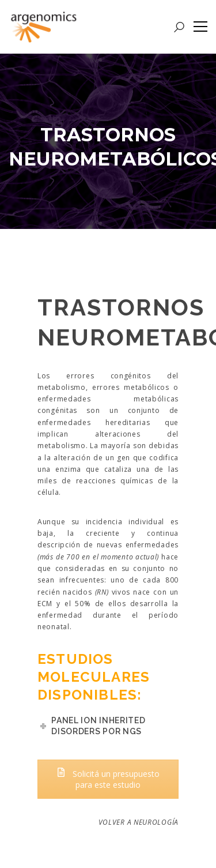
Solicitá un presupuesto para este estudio (108, 779)
